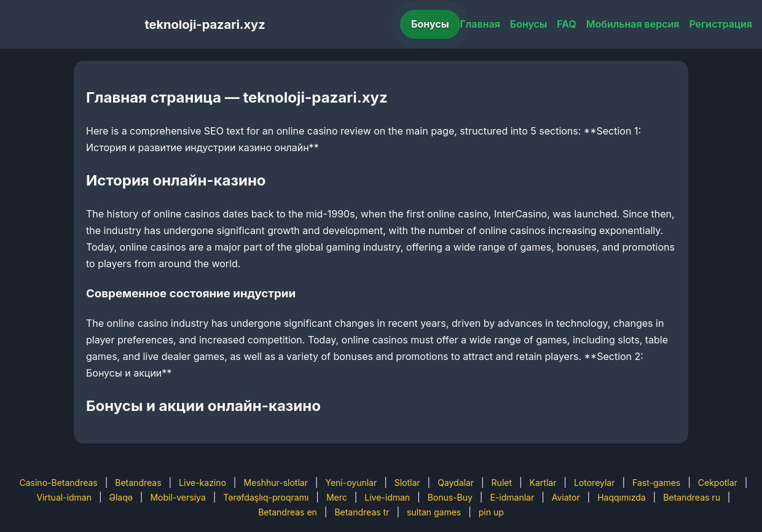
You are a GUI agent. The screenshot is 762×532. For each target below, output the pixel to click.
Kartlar (543, 483)
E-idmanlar (512, 497)
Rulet (502, 483)
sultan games (434, 512)
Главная (480, 24)
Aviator (566, 497)
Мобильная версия (633, 24)
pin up (491, 512)
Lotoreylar (595, 483)
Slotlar (407, 483)
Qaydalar (456, 483)
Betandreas (138, 483)
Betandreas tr (362, 512)
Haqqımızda (621, 497)
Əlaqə (120, 497)
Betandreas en (288, 512)
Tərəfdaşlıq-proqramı (266, 497)
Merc (337, 497)
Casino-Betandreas (59, 483)
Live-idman (387, 497)
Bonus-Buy (450, 497)
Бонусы (430, 24)
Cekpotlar (718, 483)
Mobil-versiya (178, 497)
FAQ (566, 24)
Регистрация (721, 24)
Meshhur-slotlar (275, 483)
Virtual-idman (64, 497)
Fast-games (656, 483)
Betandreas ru (692, 497)
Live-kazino (202, 483)
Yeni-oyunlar (351, 483)
